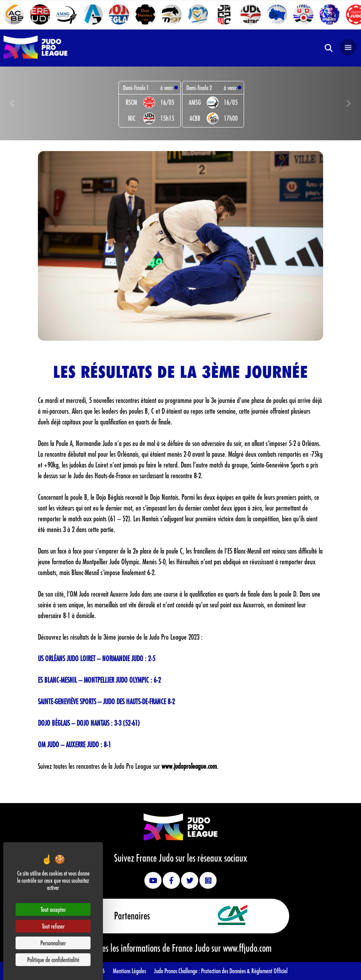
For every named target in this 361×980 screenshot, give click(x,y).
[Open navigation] (348, 48)
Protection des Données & (226, 971)
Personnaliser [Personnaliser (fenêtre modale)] (53, 943)
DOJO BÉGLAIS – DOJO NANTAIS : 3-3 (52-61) (89, 723)
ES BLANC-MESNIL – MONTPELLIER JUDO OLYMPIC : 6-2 (99, 680)
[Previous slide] (13, 103)
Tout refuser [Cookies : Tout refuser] (53, 926)
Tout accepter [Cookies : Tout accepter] (53, 909)
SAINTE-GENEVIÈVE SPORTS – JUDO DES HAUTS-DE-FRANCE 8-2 (106, 701)
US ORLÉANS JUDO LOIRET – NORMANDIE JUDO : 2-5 (97, 658)
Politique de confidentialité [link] (53, 959)
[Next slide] (348, 103)
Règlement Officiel (269, 971)
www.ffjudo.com (247, 948)
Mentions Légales (129, 971)
